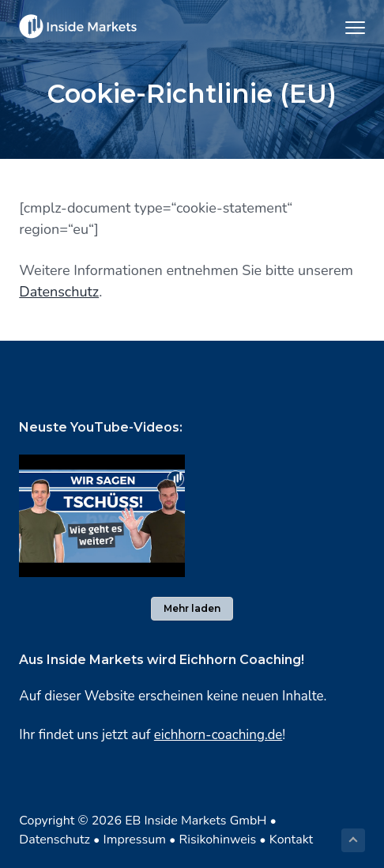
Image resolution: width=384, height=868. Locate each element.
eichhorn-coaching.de (218, 735)
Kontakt (291, 840)
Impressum (135, 840)
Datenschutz (59, 292)
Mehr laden (192, 608)
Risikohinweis (218, 840)
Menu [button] (348, 27)
